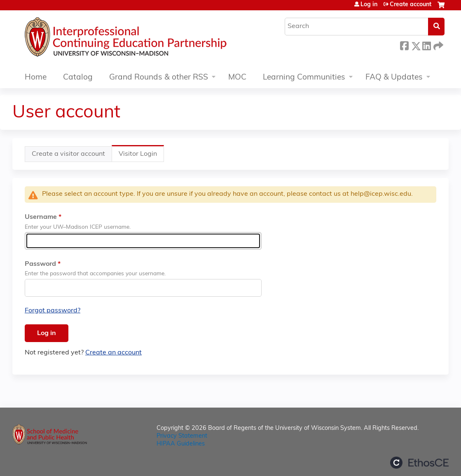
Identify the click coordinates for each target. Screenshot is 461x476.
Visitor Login (141, 156)
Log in (369, 5)
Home (36, 78)
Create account (411, 5)
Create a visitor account (68, 154)
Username (41, 217)
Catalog (78, 78)
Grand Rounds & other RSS (159, 78)
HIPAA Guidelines (181, 444)
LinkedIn (426, 45)
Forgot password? (53, 311)
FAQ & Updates (394, 78)
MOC (237, 78)
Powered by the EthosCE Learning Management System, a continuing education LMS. (419, 463)
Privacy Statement (182, 436)
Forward (438, 45)
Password (40, 264)
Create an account (113, 353)
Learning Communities (304, 78)
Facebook (404, 45)
